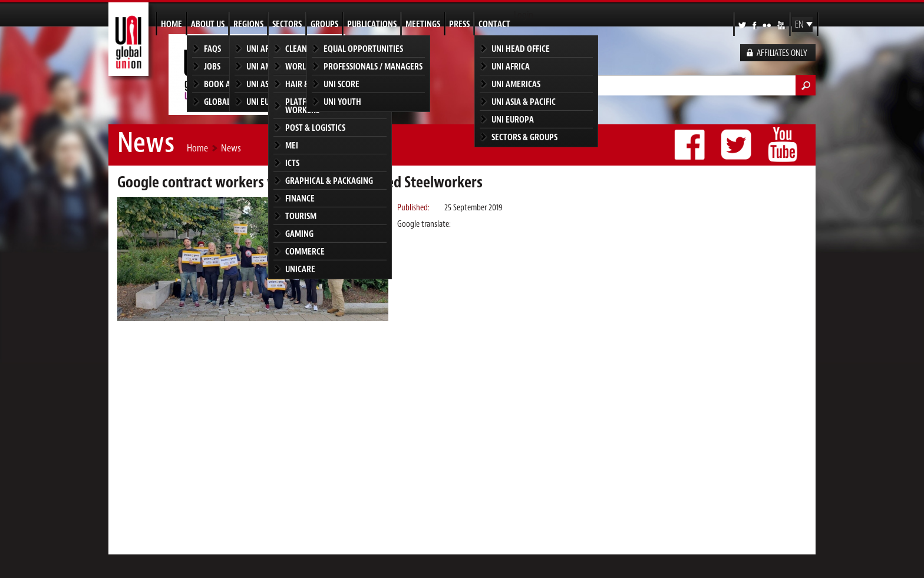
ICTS (292, 163)
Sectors (287, 24)
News (231, 148)
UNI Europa (513, 119)
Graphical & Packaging (329, 181)
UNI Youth (342, 102)
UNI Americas (516, 84)
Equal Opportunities (363, 49)
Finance (300, 198)
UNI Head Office (521, 49)
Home (171, 24)
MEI (292, 145)
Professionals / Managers (373, 66)
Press (459, 24)
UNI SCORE (341, 84)
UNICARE (300, 269)
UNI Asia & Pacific (524, 102)
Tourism (301, 216)
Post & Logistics (315, 128)
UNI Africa (511, 66)
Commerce (305, 251)
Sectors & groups (524, 137)
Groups (324, 24)
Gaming (299, 234)
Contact (494, 24)
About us (208, 24)
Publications (372, 24)
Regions (248, 24)
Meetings (423, 24)
